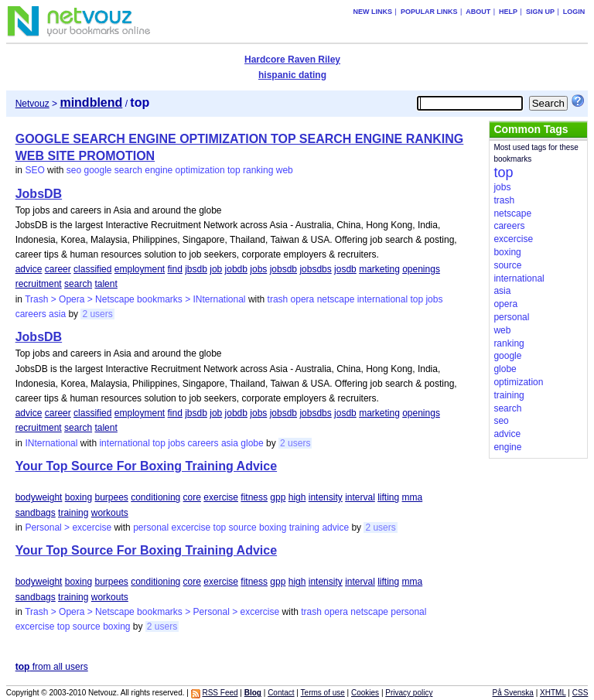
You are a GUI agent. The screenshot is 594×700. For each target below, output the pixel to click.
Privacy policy (409, 693)
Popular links (429, 12)
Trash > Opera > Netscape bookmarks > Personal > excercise (152, 612)
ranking (258, 170)
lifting (388, 497)
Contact (281, 693)
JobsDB (39, 194)
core (192, 497)
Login (574, 12)
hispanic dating (292, 75)
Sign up (540, 12)
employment (140, 269)
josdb (345, 269)
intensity (326, 497)
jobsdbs (315, 269)
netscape (336, 299)
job (216, 269)
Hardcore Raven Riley (292, 60)
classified (92, 269)
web (285, 170)
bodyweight (39, 497)
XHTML (553, 693)
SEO (34, 170)
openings (421, 269)
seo (74, 170)
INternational (51, 443)
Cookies (365, 693)
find (175, 269)
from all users (52, 667)
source (243, 528)
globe (252, 443)
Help (508, 12)
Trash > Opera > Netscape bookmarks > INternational (135, 299)
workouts (110, 513)
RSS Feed (220, 693)
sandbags (36, 513)
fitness (254, 497)
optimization (200, 170)
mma (413, 497)
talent (106, 284)
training (73, 513)
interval (360, 497)
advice (29, 269)
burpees (111, 497)
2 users (97, 314)
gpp (278, 497)
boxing (79, 497)
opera (303, 299)
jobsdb (283, 269)
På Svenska (513, 693)
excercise (191, 528)
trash (278, 299)
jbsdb (196, 269)
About (478, 12)
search (128, 170)
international (382, 299)
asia (57, 314)
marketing (379, 269)
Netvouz (32, 104)
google (97, 170)
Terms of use (323, 693)
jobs (258, 269)
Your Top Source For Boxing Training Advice (146, 466)
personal (151, 528)
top (234, 170)
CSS (580, 693)
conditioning (155, 497)
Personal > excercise (68, 528)
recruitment (39, 284)
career (58, 269)
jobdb (236, 269)
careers (31, 314)
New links (373, 12)
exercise (221, 497)
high (297, 497)
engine (159, 170)
